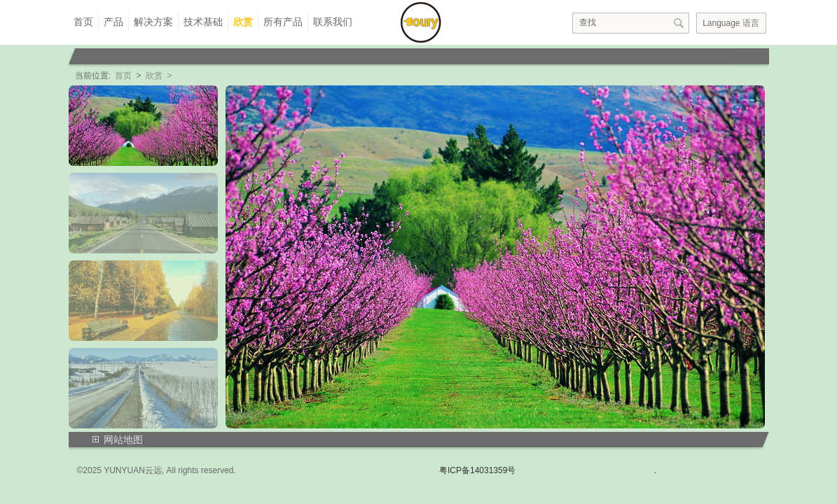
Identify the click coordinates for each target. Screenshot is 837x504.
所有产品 (283, 22)
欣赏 (243, 22)
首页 (83, 22)
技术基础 (203, 22)
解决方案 (153, 22)
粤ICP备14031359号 (477, 470)
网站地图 (123, 440)
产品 (113, 22)
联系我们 (333, 22)
